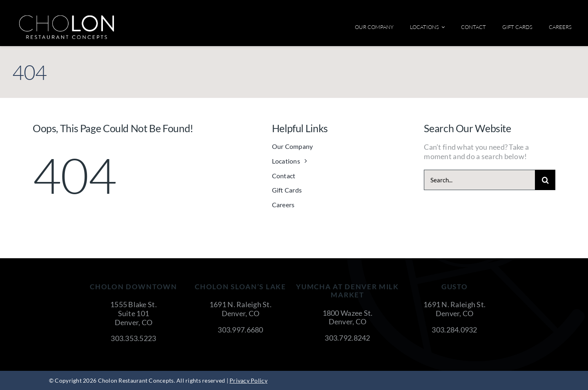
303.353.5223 (133, 338)
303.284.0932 (454, 330)
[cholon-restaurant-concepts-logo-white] (67, 18)
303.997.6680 (240, 330)
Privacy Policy (248, 380)
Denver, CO (134, 322)
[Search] (545, 180)
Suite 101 (134, 313)
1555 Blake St (133, 304)
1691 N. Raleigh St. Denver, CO (241, 309)
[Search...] (479, 180)
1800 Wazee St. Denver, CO (348, 317)
